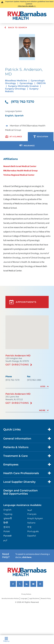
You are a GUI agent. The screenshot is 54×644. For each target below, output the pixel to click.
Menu (6, 640)
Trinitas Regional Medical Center (19, 175)
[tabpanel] (27, 215)
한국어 (7, 527)
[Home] (27, 15)
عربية (30, 510)
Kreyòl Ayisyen (35, 518)
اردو (5, 540)
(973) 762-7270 (20, 102)
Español (32, 536)
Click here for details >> (27, 6)
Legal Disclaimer (34, 599)
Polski (7, 531)
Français (32, 514)
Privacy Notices (26, 594)
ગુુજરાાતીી (8, 518)
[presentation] (14, 137)
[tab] (27, 386)
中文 (29, 527)
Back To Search (16, 27)
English (7, 510)
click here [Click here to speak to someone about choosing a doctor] (27, 557)
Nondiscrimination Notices (10, 599)
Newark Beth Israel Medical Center (20, 166)
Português (33, 531)
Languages (24, 599)
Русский (7, 536)
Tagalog (8, 514)
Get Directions (17, 365)
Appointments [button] (23, 302)
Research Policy (46, 599)
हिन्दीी (6, 523)
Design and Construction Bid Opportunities (20, 492)
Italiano (31, 523)
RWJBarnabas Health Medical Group (20, 171)
